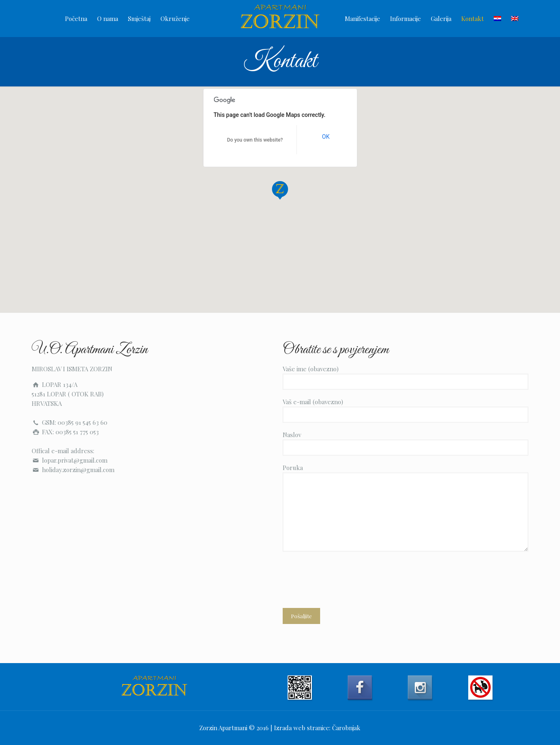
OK (326, 137)
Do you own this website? (255, 140)
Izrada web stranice (302, 728)
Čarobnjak (346, 728)
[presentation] (345, 576)
